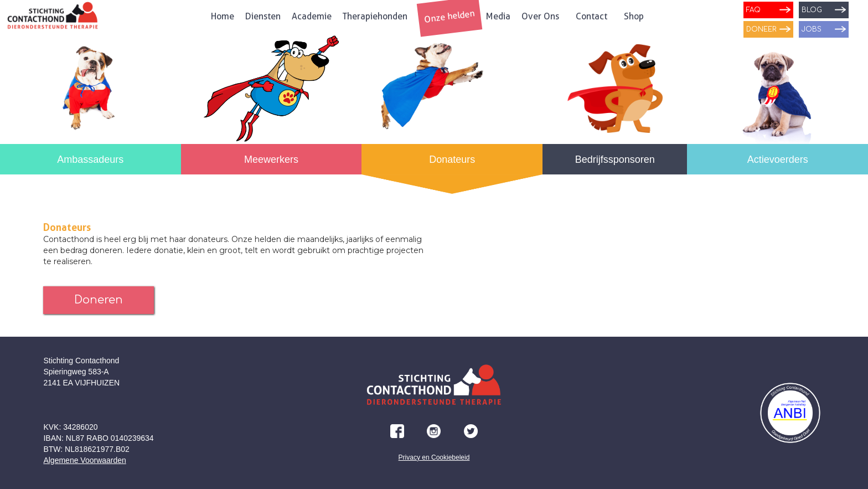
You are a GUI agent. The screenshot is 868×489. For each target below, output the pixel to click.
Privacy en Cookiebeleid (434, 457)
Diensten (263, 16)
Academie (312, 16)
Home (223, 16)
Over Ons (540, 16)
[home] (53, 19)
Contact (591, 16)
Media (498, 16)
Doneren (99, 300)
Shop (634, 16)
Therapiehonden (375, 16)
